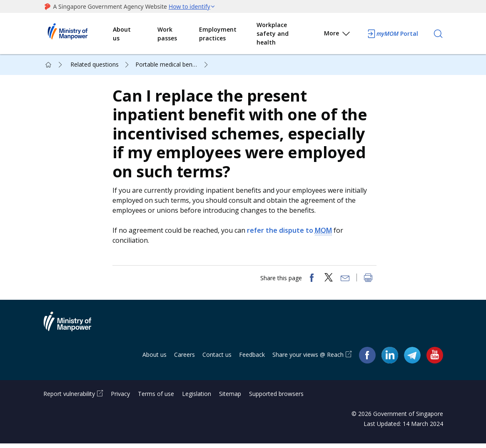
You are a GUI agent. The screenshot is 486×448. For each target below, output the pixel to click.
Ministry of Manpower (74, 331)
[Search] (438, 34)
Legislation (197, 398)
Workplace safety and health (273, 34)
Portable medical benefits (170, 64)
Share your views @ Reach (308, 359)
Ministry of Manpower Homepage (78, 34)
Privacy (120, 398)
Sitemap (230, 398)
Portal (392, 34)
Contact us (217, 359)
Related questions (95, 64)
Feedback (252, 359)
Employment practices (218, 34)
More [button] (338, 35)
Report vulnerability (69, 398)
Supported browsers (276, 398)
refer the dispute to (291, 233)
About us (122, 34)
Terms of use (156, 398)
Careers (184, 359)
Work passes (167, 34)
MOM (325, 232)
